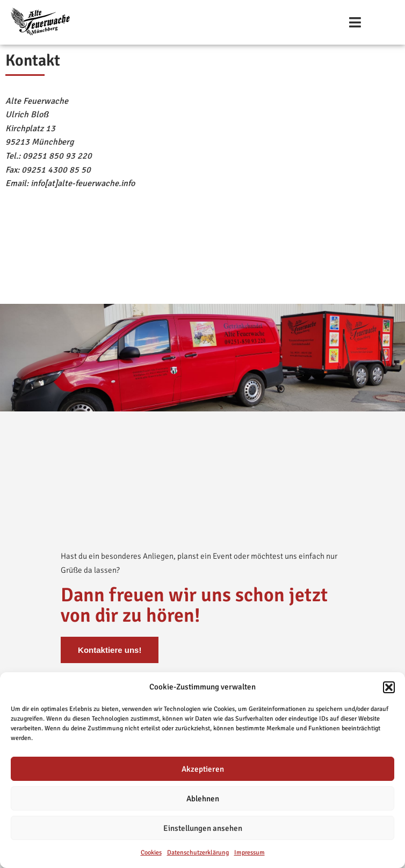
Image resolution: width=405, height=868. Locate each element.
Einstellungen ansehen (203, 828)
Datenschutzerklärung (198, 853)
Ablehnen (203, 799)
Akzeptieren (203, 769)
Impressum (249, 853)
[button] (389, 687)
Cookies (151, 853)
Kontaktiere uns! (110, 649)
